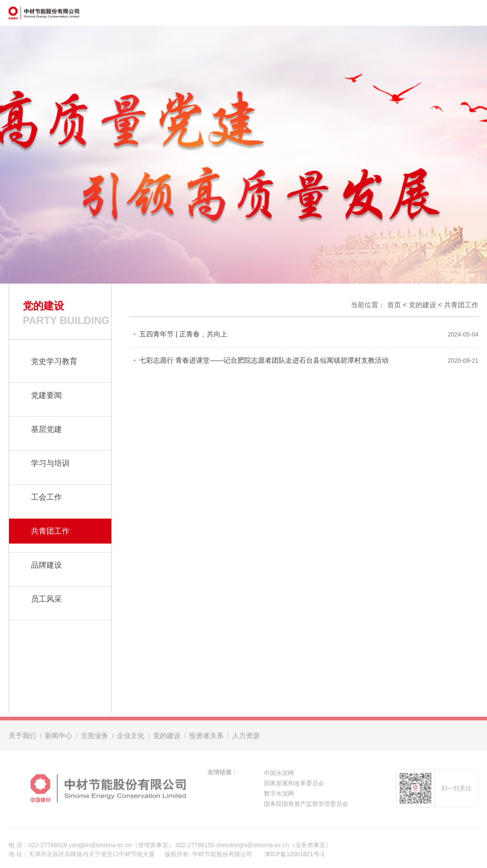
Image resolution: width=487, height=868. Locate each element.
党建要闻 (46, 395)
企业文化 (131, 737)
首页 (394, 305)
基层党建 (46, 429)
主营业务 (95, 737)
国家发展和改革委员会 (294, 784)
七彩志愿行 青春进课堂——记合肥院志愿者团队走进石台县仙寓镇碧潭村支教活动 (264, 360)
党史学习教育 (54, 361)
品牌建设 (46, 565)
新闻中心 (58, 737)
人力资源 (246, 737)
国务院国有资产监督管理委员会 (306, 805)
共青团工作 (461, 305)
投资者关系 (206, 737)
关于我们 (22, 737)
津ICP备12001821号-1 (294, 855)
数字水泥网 (279, 795)
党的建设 (423, 305)
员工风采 (46, 599)
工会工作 (46, 497)
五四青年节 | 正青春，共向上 (183, 334)
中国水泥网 (279, 774)
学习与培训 (50, 463)
